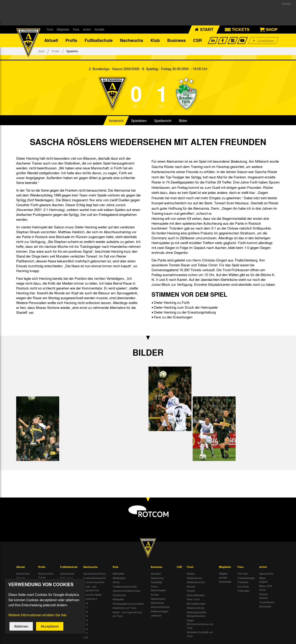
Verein (116, 582)
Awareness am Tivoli (124, 608)
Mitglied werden (223, 576)
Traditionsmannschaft (125, 587)
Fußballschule (99, 40)
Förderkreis (119, 595)
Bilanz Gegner (264, 580)
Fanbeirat (243, 582)
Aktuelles (156, 574)
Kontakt (99, 29)
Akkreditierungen (196, 604)
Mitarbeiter (119, 574)
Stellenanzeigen (160, 612)
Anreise (191, 587)
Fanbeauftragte (246, 578)
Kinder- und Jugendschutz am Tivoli (127, 614)
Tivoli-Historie (267, 603)
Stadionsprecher (196, 582)
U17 (86, 608)
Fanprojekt (244, 591)
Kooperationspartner (95, 578)
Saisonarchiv (267, 574)
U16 (86, 612)
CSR (197, 40)
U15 (86, 616)
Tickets (191, 591)
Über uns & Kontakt (66, 580)
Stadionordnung (195, 608)
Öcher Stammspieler (158, 589)
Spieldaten (139, 121)
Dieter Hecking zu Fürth (172, 303)
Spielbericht (163, 121)
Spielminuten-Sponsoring (158, 601)
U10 (86, 638)
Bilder (183, 121)
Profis (71, 40)
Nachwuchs (132, 40)
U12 (86, 629)
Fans (76, 29)
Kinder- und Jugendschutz (91, 589)
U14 (86, 621)
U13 (86, 625)
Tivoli (50, 29)
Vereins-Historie (264, 596)
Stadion (191, 574)
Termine (21, 578)
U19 (86, 604)
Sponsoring (157, 578)
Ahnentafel (265, 607)
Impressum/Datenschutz (126, 591)
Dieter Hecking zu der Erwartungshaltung (185, 313)
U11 (86, 633)
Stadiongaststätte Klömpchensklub (196, 614)
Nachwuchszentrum (95, 574)
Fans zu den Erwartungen (173, 317)
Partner (155, 595)
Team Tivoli (193, 600)
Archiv (87, 29)
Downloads (225, 582)
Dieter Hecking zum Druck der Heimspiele (186, 308)
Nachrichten (23, 574)
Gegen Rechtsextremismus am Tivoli (200, 624)
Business (176, 40)
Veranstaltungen (196, 595)
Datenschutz (67, 574)
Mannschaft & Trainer (46, 576)
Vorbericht (116, 121)
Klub (155, 40)
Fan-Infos (243, 574)
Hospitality (157, 582)
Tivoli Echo (22, 582)
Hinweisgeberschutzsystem (128, 604)
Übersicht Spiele (92, 595)
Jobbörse (156, 616)
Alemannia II (90, 599)
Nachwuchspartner (94, 582)
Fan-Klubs (243, 587)
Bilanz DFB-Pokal (266, 588)
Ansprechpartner (160, 607)
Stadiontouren (194, 578)
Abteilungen (119, 578)
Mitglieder (63, 29)
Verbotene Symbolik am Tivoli (200, 634)
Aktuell (51, 40)
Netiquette (118, 600)
